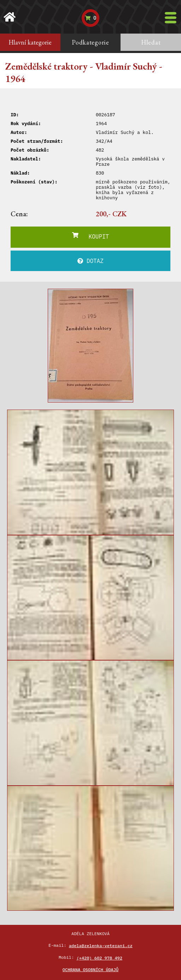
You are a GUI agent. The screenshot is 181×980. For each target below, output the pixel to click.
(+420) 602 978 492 (99, 958)
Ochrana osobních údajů (90, 970)
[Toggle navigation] (171, 18)
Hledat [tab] (151, 42)
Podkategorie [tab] (90, 42)
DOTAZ (90, 261)
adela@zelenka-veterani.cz (101, 946)
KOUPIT (90, 236)
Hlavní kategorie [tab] (30, 42)
